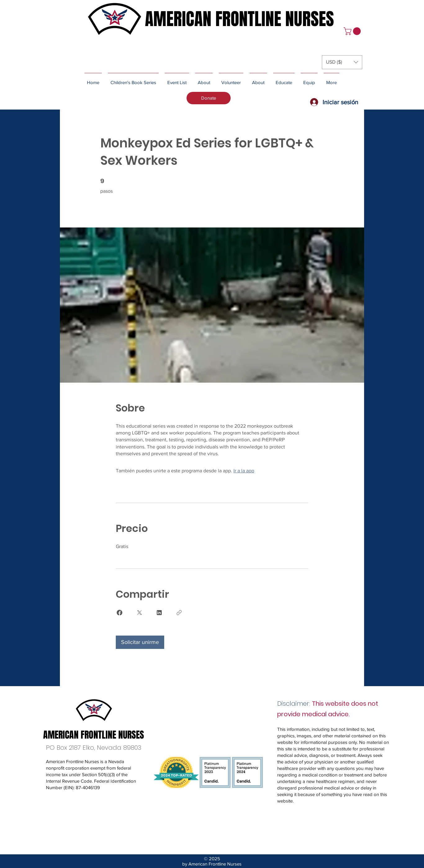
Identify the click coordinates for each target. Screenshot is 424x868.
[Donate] (209, 98)
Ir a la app (244, 471)
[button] (353, 31)
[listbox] (342, 62)
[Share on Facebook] (120, 613)
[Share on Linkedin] (159, 613)
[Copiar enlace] (179, 613)
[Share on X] (139, 613)
